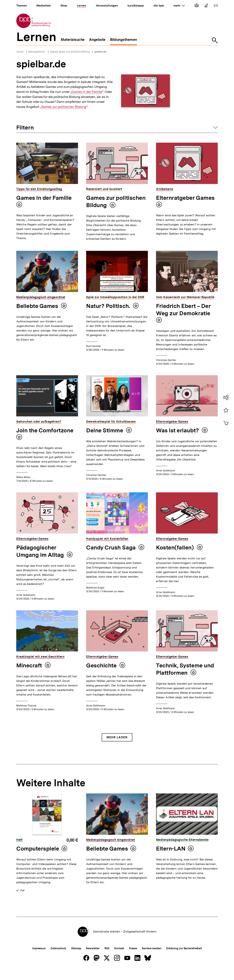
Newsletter (93, 959)
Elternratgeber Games (185, 198)
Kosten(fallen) (176, 547)
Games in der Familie (87, 92)
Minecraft (30, 665)
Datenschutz (58, 959)
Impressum (39, 959)
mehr (179, 6)
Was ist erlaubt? (178, 430)
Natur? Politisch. (109, 306)
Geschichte (102, 665)
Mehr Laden (117, 737)
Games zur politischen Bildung (64, 107)
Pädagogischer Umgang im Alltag (41, 551)
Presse (133, 959)
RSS (107, 959)
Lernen (20, 52)
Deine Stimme (105, 430)
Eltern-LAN (171, 849)
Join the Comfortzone (45, 430)
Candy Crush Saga (111, 547)
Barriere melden (152, 959)
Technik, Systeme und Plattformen (185, 669)
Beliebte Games (38, 306)
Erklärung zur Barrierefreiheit (184, 959)
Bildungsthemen (37, 52)
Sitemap (76, 959)
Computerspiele (38, 849)
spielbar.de (100, 52)
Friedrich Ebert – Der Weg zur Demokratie (183, 310)
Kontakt (119, 959)
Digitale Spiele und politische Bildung (70, 52)
